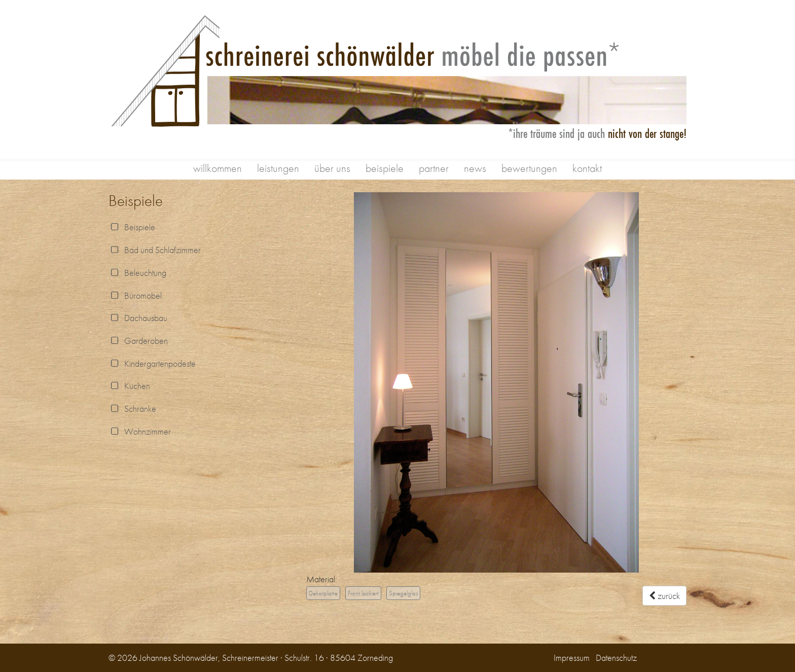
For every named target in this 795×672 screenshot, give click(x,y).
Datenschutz (616, 658)
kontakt (587, 168)
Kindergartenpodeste (152, 363)
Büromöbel (135, 295)
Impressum (572, 658)
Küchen (129, 386)
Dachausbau (138, 318)
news (475, 168)
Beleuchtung (137, 273)
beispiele (385, 168)
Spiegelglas (403, 593)
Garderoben (138, 341)
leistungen (278, 168)
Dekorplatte (323, 593)
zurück (664, 596)
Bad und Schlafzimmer (155, 250)
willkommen (218, 168)
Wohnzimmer (140, 431)
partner (434, 168)
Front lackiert (363, 593)
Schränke (132, 409)
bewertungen (529, 168)
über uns (332, 168)
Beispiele (132, 227)
